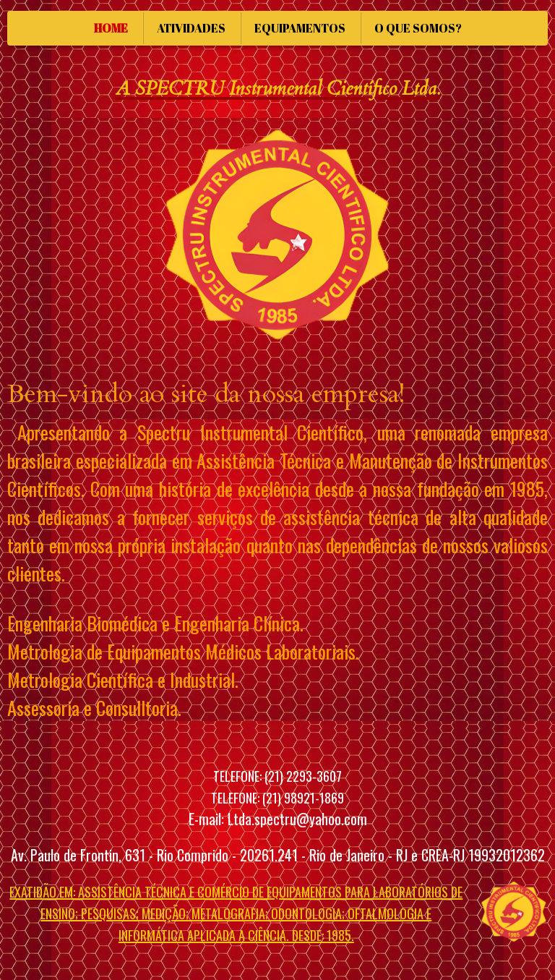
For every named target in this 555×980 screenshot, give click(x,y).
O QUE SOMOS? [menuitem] (418, 28)
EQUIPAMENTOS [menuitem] (300, 28)
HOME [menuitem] (111, 28)
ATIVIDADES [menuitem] (191, 28)
